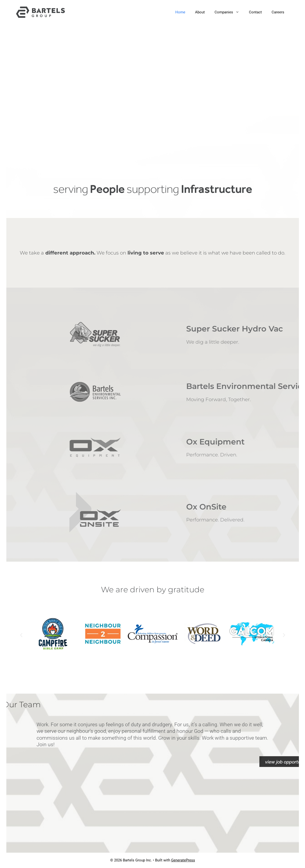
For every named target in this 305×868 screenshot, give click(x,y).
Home (180, 12)
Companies (229, 12)
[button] (21, 635)
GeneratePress (183, 860)
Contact (255, 12)
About (200, 12)
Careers (278, 12)
